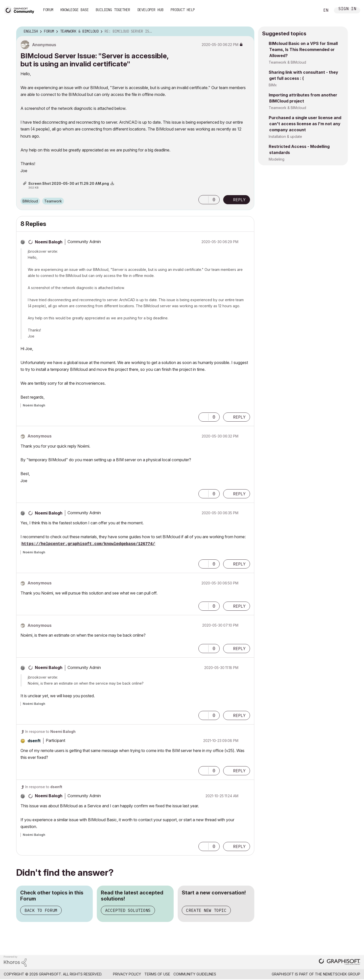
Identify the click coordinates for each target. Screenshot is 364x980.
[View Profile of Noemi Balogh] (49, 242)
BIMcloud (30, 201)
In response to (50, 731)
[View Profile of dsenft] (34, 741)
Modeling (277, 159)
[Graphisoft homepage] (339, 962)
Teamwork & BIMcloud (287, 62)
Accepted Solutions (128, 910)
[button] (203, 200)
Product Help (183, 10)
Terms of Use (157, 974)
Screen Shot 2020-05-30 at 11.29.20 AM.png (69, 183)
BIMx (273, 85)
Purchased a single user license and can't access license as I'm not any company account (305, 124)
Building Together (113, 10)
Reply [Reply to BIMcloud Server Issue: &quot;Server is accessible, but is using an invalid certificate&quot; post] (239, 200)
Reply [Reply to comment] (239, 417)
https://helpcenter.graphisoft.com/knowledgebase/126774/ (88, 544)
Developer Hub (150, 10)
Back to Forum (41, 910)
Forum (48, 10)
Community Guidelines (195, 974)
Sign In (347, 9)
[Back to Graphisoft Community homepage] (21, 10)
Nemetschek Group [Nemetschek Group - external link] (342, 974)
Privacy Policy (127, 974)
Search (311, 10)
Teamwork (53, 201)
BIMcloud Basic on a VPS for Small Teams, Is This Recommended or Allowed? (303, 49)
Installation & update (285, 136)
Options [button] (247, 32)
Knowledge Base (75, 10)
